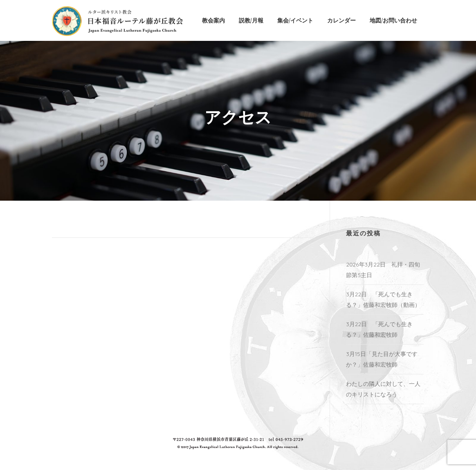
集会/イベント (295, 20)
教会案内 (213, 20)
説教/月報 (251, 20)
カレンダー (341, 20)
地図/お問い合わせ (393, 20)
